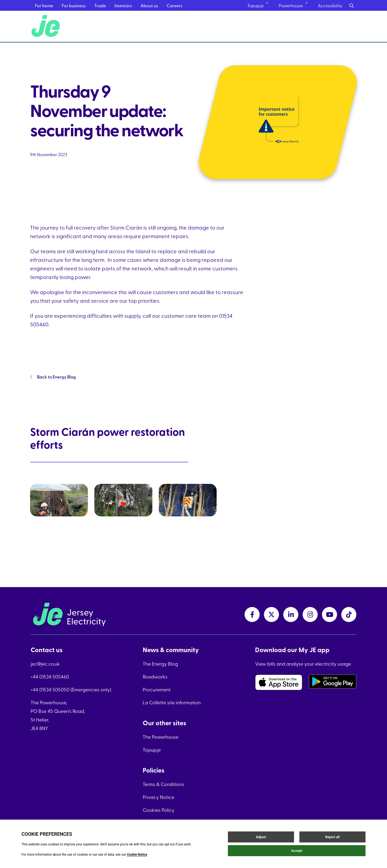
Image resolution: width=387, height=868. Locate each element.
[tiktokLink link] (349, 615)
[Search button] (352, 5)
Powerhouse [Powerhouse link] (295, 5)
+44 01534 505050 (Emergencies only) (71, 689)
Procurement (157, 689)
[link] (69, 518)
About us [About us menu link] (149, 5)
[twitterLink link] (271, 615)
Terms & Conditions (163, 784)
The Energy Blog (160, 664)
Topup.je (152, 750)
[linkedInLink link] (291, 615)
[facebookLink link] (252, 615)
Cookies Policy (159, 810)
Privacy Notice (158, 797)
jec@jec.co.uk (45, 664)
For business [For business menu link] (74, 5)
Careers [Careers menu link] (175, 5)
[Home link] (46, 27)
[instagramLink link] (310, 615)
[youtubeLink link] (329, 615)
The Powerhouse (161, 737)
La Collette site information (172, 702)
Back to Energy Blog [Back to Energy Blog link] (53, 382)
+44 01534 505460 (50, 676)
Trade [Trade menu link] (100, 5)
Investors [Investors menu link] (123, 5)
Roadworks (155, 676)
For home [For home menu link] (44, 5)
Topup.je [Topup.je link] (259, 5)
